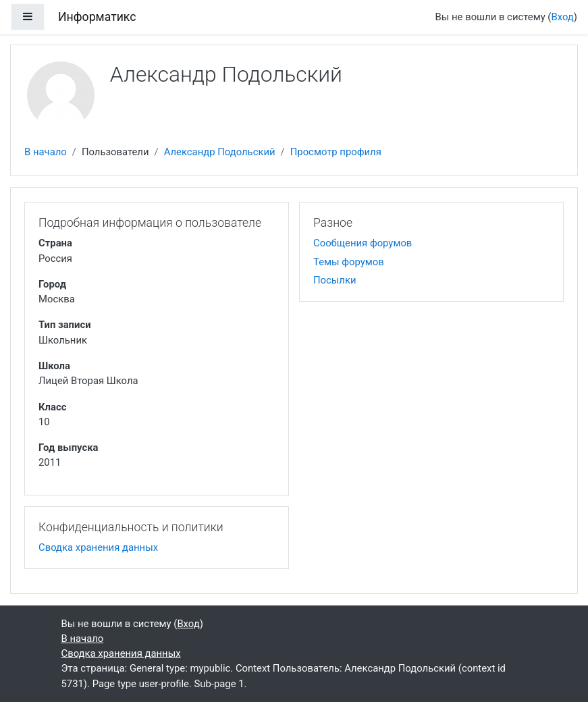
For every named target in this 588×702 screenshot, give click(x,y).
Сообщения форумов (363, 243)
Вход (562, 17)
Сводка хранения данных (98, 547)
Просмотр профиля (336, 152)
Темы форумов (349, 262)
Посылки (335, 280)
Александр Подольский (220, 152)
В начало (46, 152)
